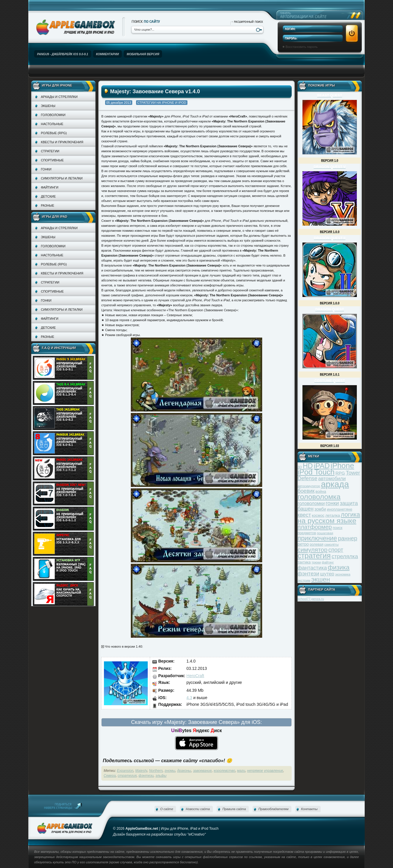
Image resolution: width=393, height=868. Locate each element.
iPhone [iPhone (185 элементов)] (342, 466)
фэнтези (146, 776)
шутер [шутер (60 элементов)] (327, 574)
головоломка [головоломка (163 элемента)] (319, 497)
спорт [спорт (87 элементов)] (336, 550)
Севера (110, 776)
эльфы (161, 776)
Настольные (52, 124)
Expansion (125, 771)
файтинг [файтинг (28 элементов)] (328, 562)
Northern (156, 771)
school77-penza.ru (311, 599)
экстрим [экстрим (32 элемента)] (304, 580)
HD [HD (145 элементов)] (308, 466)
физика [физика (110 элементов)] (339, 567)
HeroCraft (195, 676)
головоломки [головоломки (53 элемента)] (311, 503)
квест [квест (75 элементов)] (304, 515)
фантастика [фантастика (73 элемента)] (312, 568)
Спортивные (52, 160)
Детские (48, 196)
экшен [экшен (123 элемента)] (321, 579)
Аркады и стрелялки (59, 97)
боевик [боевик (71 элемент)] (306, 491)
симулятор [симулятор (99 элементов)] (312, 550)
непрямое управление (265, 771)
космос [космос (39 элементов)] (318, 515)
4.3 (189, 698)
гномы (170, 771)
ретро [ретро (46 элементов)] (303, 544)
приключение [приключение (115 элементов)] (317, 538)
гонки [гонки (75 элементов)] (332, 503)
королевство (225, 771)
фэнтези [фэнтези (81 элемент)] (308, 574)
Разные (47, 205)
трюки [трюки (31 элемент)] (316, 562)
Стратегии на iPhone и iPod (162, 103)
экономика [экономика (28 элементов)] (343, 574)
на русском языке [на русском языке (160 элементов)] (327, 521)
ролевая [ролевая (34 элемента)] (317, 544)
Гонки (46, 169)
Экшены (48, 106)
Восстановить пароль (302, 47)
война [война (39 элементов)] (321, 491)
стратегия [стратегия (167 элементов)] (314, 556)
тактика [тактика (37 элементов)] (304, 562)
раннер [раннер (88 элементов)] (347, 538)
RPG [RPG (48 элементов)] (340, 473)
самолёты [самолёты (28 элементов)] (332, 544)
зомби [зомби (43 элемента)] (320, 509)
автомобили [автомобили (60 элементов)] (332, 479)
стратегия (127, 776)
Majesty (141, 771)
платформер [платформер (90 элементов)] (315, 527)
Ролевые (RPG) (54, 133)
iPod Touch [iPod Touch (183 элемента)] (316, 472)
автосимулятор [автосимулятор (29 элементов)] (309, 486)
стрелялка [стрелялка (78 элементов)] (345, 556)
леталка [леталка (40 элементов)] (333, 515)
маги (241, 771)
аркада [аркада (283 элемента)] (335, 484)
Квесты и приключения (62, 142)
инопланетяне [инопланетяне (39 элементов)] (340, 509)
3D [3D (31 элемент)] (300, 467)
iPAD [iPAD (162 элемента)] (322, 466)
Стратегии (50, 151)
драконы (184, 771)
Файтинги (50, 187)
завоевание (202, 771)
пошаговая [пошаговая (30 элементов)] (325, 533)
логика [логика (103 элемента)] (350, 515)
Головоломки (53, 115)
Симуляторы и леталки (62, 178)
